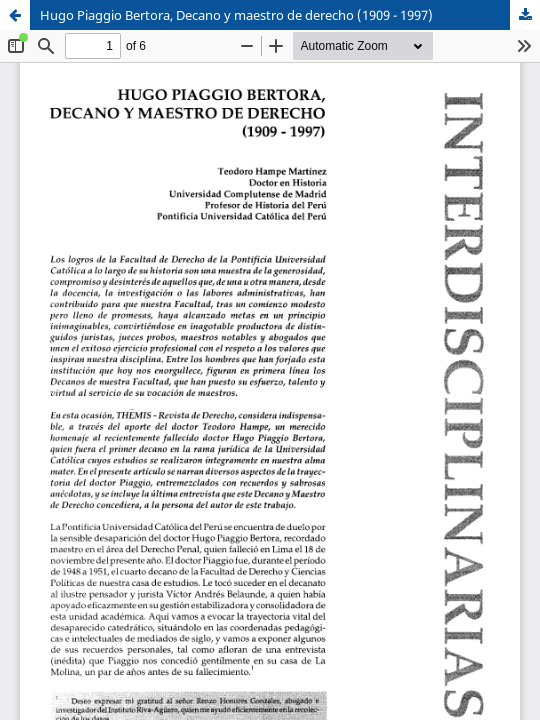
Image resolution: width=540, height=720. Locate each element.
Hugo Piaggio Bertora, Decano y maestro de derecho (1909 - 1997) (236, 15)
